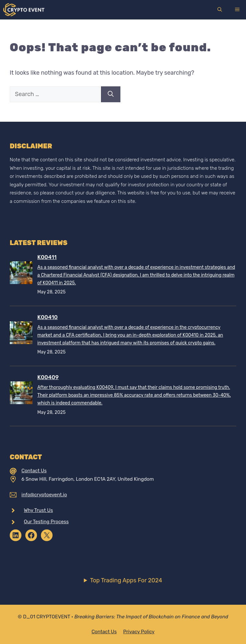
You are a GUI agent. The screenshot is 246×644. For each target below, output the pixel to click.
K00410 (48, 317)
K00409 (48, 377)
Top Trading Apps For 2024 (126, 580)
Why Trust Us (39, 510)
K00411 (47, 257)
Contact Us (34, 471)
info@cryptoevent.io (44, 495)
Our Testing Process (46, 522)
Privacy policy (139, 632)
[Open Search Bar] (220, 10)
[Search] (111, 94)
